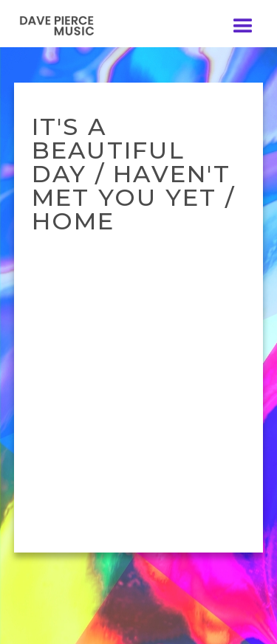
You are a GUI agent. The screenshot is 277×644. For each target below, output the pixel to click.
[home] (66, 25)
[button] (243, 27)
